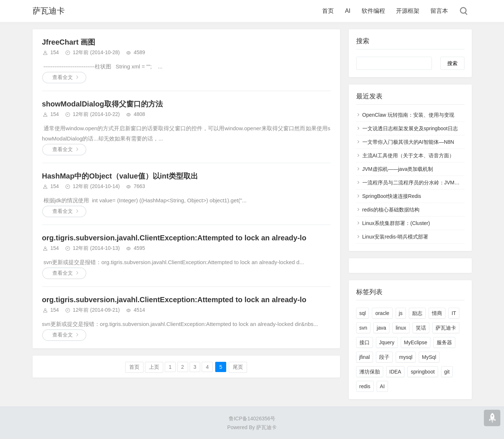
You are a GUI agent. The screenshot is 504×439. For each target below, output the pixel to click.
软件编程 (373, 11)
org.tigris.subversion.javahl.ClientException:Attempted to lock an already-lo (174, 238)
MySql (429, 357)
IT (454, 313)
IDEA (395, 372)
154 (55, 52)
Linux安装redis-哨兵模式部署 (395, 237)
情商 (437, 313)
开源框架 (408, 11)
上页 (154, 367)
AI (348, 11)
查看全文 (63, 77)
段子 (384, 357)
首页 (328, 11)
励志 (417, 313)
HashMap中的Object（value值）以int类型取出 (120, 176)
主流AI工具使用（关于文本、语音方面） (408, 155)
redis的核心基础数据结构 (391, 210)
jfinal (365, 357)
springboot (423, 372)
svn (363, 328)
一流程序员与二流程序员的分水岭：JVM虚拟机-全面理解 (427, 183)
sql (363, 313)
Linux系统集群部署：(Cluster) (396, 223)
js (401, 313)
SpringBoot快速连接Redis (392, 196)
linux (401, 328)
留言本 (439, 11)
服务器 (444, 342)
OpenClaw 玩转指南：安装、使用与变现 (408, 115)
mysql (406, 357)
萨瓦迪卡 (49, 11)
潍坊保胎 (370, 372)
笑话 (421, 328)
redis (365, 386)
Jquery (387, 342)
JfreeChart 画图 (69, 42)
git (447, 372)
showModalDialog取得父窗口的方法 (102, 104)
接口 (365, 342)
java (381, 328)
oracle (382, 313)
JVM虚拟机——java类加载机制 (398, 169)
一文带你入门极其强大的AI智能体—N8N (408, 142)
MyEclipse (416, 342)
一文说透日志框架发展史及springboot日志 (410, 128)
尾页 (238, 367)
